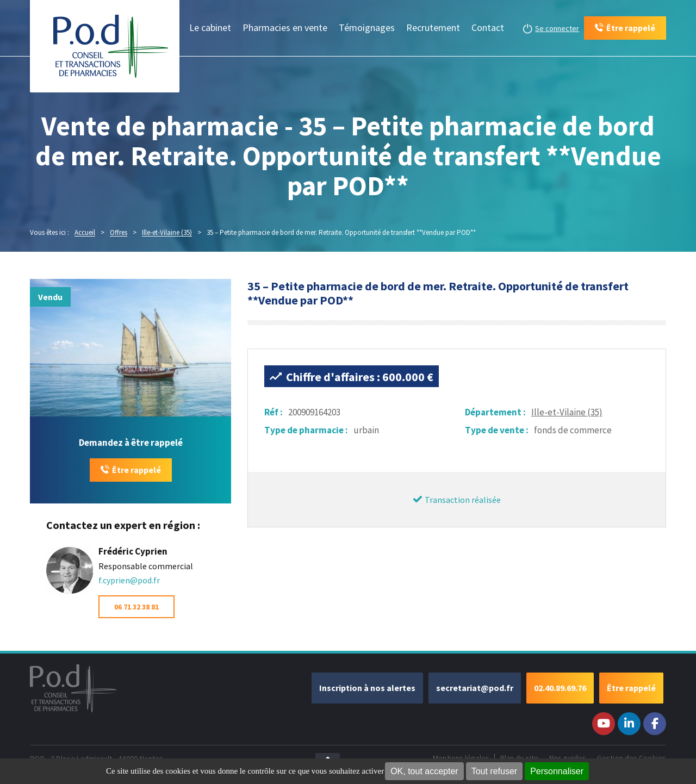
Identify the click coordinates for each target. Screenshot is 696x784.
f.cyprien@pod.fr (129, 580)
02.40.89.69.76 (560, 688)
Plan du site (519, 758)
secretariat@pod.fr (475, 688)
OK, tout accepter (424, 771)
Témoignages (367, 27)
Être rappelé (136, 470)
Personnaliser (557, 771)
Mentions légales (461, 758)
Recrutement (433, 27)
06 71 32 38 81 (136, 607)
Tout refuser (494, 771)
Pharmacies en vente (285, 27)
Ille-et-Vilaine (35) (567, 412)
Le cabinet (210, 27)
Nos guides (568, 758)
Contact (488, 27)
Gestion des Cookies (632, 758)
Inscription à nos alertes (367, 688)
